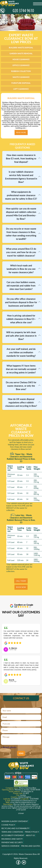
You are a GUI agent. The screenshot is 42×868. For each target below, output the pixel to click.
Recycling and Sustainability (15, 828)
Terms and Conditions (12, 832)
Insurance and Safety (12, 839)
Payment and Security (12, 842)
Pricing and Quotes (31, 846)
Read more (21, 132)
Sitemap (21, 813)
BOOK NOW (21, 587)
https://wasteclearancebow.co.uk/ (23, 803)
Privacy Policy (32, 832)
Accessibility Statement (13, 835)
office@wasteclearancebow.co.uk (24, 801)
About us (30, 835)
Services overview (10, 846)
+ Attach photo (9, 747)
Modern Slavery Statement (15, 821)
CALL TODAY (21, 581)
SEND (21, 753)
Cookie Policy (8, 825)
